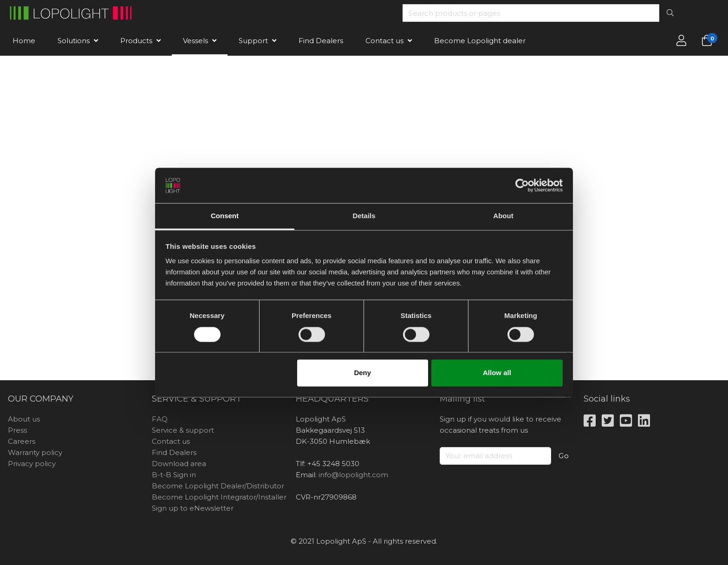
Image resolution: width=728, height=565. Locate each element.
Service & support (183, 430)
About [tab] (503, 216)
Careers (22, 441)
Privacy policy (32, 464)
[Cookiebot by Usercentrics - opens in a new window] (522, 185)
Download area (179, 464)
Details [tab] (364, 216)
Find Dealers (321, 41)
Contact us (384, 41)
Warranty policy (35, 452)
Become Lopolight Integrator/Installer (219, 497)
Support (253, 41)
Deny (362, 373)
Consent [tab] (225, 216)
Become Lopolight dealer (480, 41)
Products (136, 41)
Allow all (497, 373)
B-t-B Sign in (174, 475)
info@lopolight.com (353, 475)
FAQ (160, 419)
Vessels (195, 41)
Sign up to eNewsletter (193, 508)
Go (564, 456)
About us (24, 419)
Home (24, 41)
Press (17, 430)
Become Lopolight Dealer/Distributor (218, 486)
